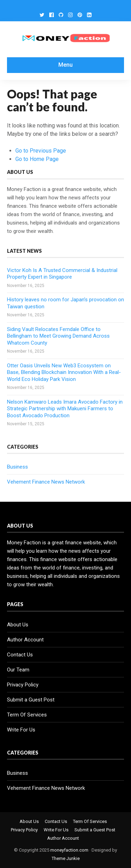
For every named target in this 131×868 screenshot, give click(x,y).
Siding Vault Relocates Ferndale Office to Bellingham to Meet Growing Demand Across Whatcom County (58, 336)
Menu (65, 65)
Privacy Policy (23, 685)
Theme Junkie (66, 858)
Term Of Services (27, 715)
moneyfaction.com (69, 850)
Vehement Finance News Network (46, 482)
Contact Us (20, 655)
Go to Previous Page (41, 151)
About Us (18, 625)
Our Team (18, 670)
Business (17, 467)
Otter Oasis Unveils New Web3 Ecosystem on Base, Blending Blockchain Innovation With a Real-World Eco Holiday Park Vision (64, 372)
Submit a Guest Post (31, 700)
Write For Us (21, 730)
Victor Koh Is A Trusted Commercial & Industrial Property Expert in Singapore (62, 274)
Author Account (25, 640)
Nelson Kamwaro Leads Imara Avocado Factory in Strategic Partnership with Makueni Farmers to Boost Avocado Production (65, 409)
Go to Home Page (37, 159)
